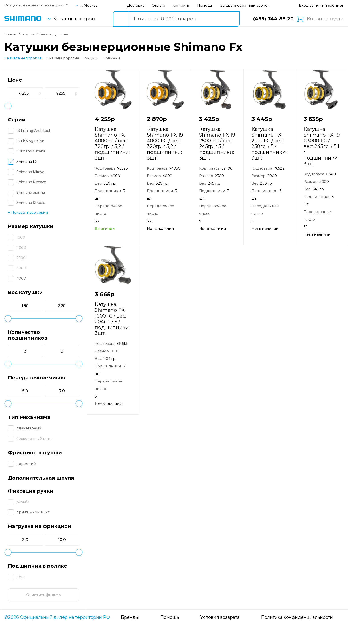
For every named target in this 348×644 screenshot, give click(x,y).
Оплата (158, 5)
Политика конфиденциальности (297, 617)
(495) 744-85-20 (273, 19)
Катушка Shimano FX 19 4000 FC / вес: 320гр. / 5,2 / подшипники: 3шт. (165, 143)
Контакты (181, 5)
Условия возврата (220, 617)
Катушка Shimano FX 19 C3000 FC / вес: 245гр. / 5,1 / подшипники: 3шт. (322, 146)
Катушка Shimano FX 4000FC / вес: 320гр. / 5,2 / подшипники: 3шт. (112, 143)
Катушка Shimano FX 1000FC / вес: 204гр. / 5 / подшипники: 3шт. (112, 319)
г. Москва (89, 5)
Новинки (111, 58)
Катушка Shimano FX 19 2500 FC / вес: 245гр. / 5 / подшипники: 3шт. (217, 143)
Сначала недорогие (23, 58)
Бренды (130, 617)
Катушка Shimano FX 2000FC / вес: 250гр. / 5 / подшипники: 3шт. (269, 143)
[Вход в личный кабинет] (321, 5)
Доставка (136, 5)
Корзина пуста (325, 19)
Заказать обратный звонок (245, 5)
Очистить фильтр (43, 595)
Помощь (205, 5)
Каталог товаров (74, 19)
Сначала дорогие (63, 58)
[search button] (121, 19)
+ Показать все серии (28, 212)
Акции (91, 58)
